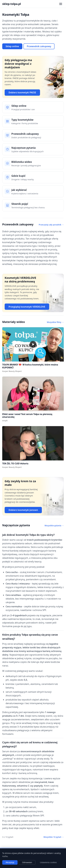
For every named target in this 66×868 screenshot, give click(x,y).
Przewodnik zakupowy (39, 46)
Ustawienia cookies (48, 862)
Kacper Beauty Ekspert (12, 371)
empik (5, 421)
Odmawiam (27, 862)
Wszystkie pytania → (54, 526)
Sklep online (12, 46)
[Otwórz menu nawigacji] (61, 4)
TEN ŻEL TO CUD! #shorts (15, 464)
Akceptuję (10, 862)
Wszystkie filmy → (55, 322)
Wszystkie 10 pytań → (54, 837)
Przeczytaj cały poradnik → (51, 225)
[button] (33, 344)
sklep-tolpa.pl (12, 4)
